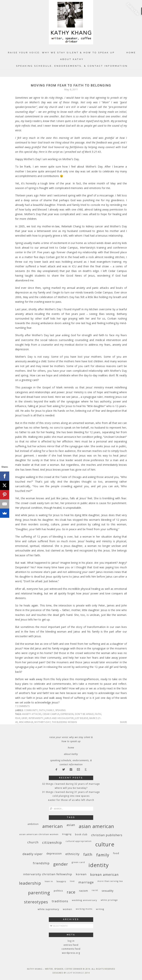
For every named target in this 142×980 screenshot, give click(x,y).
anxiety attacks (32, 714)
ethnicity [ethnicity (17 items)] (72, 854)
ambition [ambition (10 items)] (33, 824)
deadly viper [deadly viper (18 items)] (33, 854)
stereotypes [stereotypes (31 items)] (36, 902)
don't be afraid (84, 714)
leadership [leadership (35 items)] (30, 883)
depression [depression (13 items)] (54, 853)
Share (123, 722)
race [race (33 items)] (71, 892)
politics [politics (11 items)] (58, 891)
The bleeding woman (64, 722)
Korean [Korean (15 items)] (81, 874)
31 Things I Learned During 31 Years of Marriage (71, 792)
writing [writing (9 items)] (100, 909)
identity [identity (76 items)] (99, 865)
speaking (61, 710)
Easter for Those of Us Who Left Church (71, 800)
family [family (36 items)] (103, 855)
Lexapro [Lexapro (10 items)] (61, 881)
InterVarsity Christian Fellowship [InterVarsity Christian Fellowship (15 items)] (48, 874)
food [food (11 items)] (116, 853)
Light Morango (75, 973)
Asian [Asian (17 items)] (71, 825)
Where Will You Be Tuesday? (71, 788)
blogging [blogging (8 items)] (67, 834)
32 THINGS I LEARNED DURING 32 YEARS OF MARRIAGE (71, 784)
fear (18, 718)
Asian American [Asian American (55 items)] (96, 826)
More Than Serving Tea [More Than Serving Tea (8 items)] (110, 881)
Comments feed (71, 949)
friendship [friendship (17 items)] (41, 863)
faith (42, 710)
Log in (71, 941)
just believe (81, 718)
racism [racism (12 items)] (84, 891)
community (31, 710)
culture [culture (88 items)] (105, 844)
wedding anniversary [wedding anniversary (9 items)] (84, 900)
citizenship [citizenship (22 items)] (52, 842)
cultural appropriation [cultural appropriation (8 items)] (79, 841)
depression (67, 714)
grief (24, 718)
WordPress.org (71, 953)
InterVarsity (36, 718)
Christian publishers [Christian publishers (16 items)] (107, 835)
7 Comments (22, 706)
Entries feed (71, 945)
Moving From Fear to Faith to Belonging (71, 85)
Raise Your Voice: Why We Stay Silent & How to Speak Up (61, 53)
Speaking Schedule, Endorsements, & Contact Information (72, 66)
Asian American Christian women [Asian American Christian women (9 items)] (39, 834)
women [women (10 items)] (67, 909)
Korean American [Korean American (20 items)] (104, 874)
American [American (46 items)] (53, 826)
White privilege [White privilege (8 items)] (109, 900)
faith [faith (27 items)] (88, 854)
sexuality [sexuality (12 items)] (108, 891)
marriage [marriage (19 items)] (86, 882)
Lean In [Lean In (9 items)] (49, 881)
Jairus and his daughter (59, 718)
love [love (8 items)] (72, 881)
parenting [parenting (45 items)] (39, 893)
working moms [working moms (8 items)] (84, 909)
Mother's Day (42, 722)
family (50, 710)
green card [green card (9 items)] (78, 862)
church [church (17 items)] (33, 842)
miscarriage (26, 722)
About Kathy (72, 59)
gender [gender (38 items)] (61, 864)
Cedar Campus (51, 714)
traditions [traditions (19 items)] (60, 901)
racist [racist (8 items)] (95, 890)
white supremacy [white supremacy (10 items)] (48, 909)
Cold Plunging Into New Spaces (71, 796)
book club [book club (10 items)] (81, 834)
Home (131, 53)
